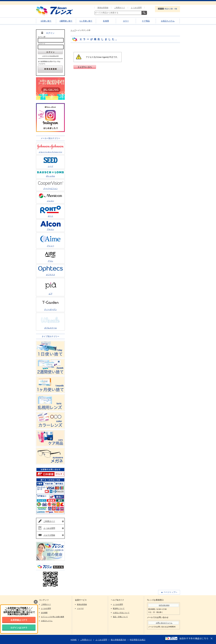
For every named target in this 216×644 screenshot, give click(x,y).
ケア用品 (146, 21)
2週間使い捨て (66, 21)
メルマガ (80, 608)
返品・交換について (120, 617)
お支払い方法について (121, 613)
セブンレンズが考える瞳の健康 (52, 617)
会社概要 (44, 613)
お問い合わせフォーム (164, 623)
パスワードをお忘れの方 (50, 56)
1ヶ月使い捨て (86, 21)
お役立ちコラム (168, 21)
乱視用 (106, 21)
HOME (74, 640)
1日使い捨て (46, 21)
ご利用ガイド (120, 8)
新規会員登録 (103, 8)
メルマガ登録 (49, 535)
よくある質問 (136, 8)
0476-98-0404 (164, 605)
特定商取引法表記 (138, 640)
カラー (126, 21)
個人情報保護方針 (118, 640)
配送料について (119, 608)
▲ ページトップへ (169, 592)
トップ (73, 30)
